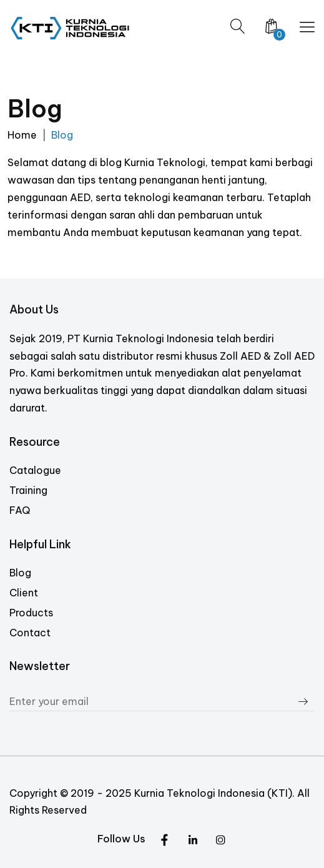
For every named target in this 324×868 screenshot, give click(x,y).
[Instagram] (193, 841)
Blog (20, 573)
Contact (30, 633)
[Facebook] (221, 841)
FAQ (20, 510)
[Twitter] (164, 841)
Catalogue (35, 470)
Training (28, 490)
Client (24, 593)
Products (31, 613)
